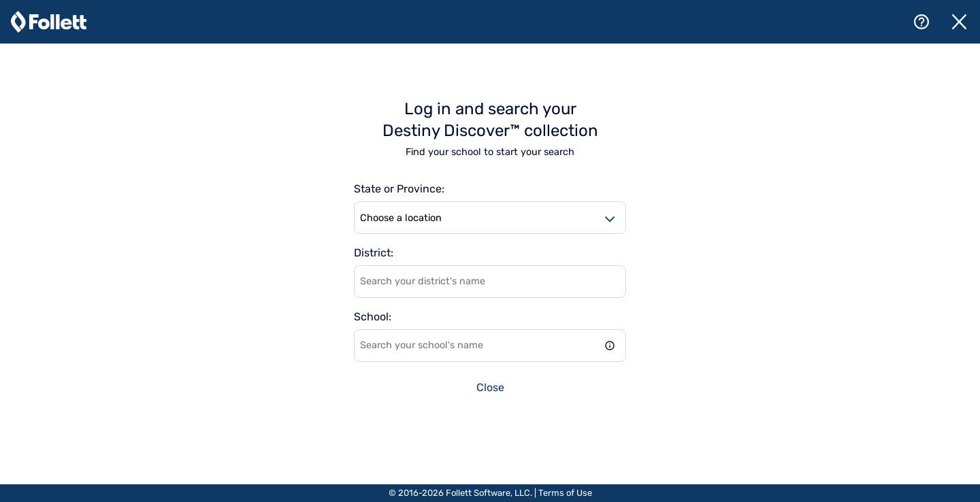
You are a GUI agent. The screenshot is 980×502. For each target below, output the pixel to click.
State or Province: (399, 189)
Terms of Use (565, 493)
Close (490, 387)
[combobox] (490, 282)
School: (373, 317)
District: (374, 253)
